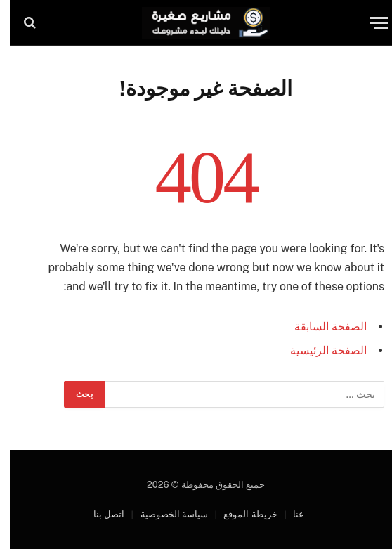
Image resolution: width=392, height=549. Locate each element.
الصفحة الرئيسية (319, 350)
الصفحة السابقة (321, 327)
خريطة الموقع (240, 514)
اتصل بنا (99, 514)
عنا (289, 514)
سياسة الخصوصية (164, 514)
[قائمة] (369, 23)
